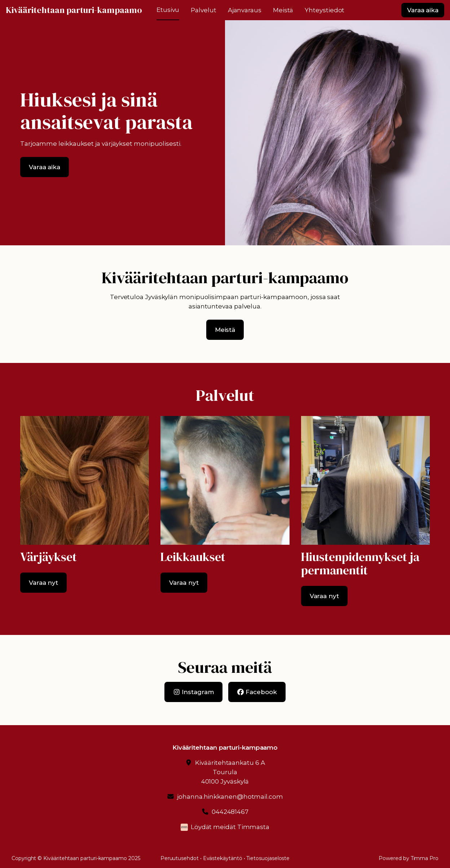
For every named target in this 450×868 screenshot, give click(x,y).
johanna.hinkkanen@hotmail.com (230, 797)
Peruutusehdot (180, 858)
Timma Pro (425, 858)
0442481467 (230, 812)
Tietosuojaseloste (268, 858)
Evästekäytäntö (223, 858)
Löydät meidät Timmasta (230, 827)
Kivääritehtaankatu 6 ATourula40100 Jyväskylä (230, 772)
